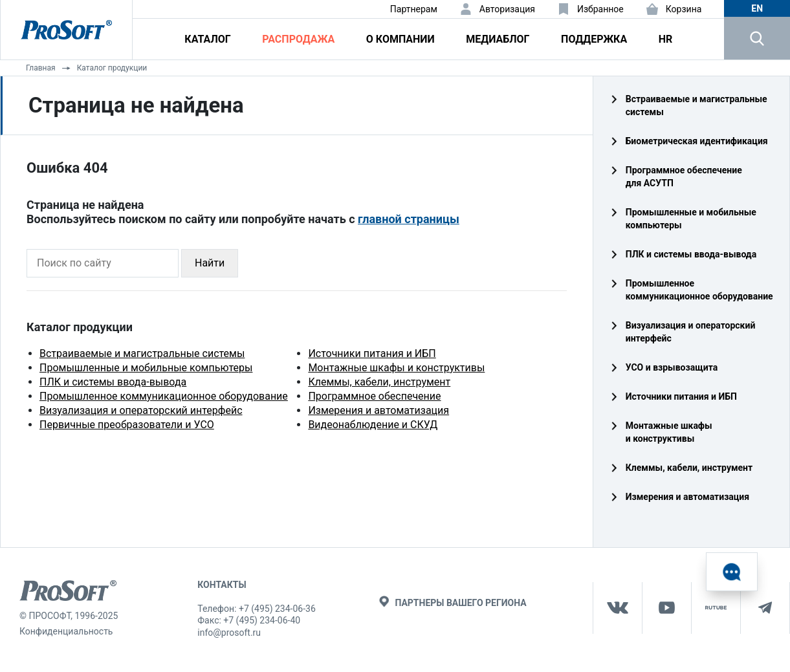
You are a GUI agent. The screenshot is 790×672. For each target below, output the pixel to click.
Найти (210, 263)
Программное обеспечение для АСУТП (684, 177)
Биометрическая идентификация (697, 141)
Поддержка (594, 39)
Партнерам (414, 9)
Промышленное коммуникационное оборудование (164, 396)
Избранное (600, 9)
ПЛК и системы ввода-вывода (113, 382)
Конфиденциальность (66, 631)
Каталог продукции (112, 68)
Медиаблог (498, 39)
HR (666, 39)
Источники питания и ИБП (372, 353)
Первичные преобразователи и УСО (127, 425)
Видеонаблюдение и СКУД (373, 425)
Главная (41, 68)
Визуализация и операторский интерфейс (141, 410)
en (757, 8)
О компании (400, 39)
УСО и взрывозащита (672, 367)
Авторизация (507, 9)
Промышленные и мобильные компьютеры (146, 368)
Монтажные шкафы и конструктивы (396, 368)
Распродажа (298, 39)
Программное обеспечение (374, 396)
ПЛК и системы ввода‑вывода (691, 254)
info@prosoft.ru (229, 633)
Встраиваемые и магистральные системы (142, 353)
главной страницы (409, 219)
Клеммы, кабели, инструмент (379, 382)
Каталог (207, 39)
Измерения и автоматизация (379, 410)
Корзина (684, 9)
